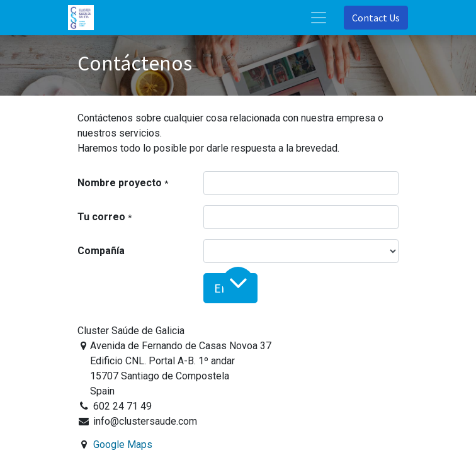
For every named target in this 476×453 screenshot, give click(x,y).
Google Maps (123, 445)
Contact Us (376, 18)
